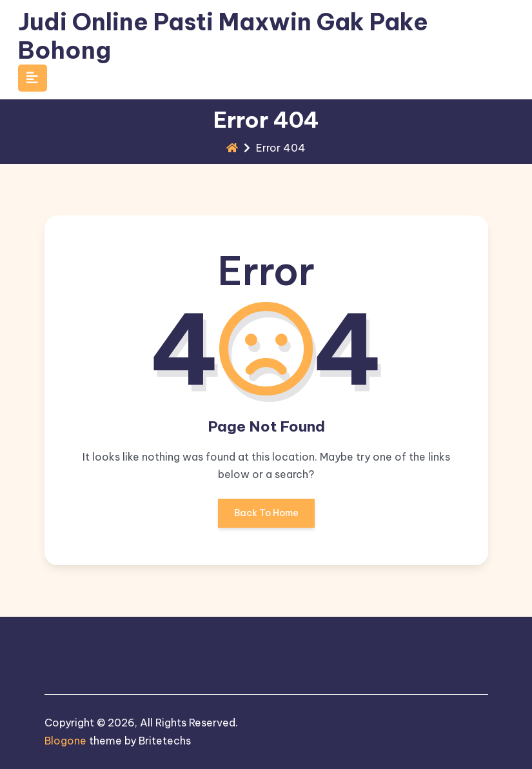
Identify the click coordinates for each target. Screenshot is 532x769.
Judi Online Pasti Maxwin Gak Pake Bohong (223, 36)
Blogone (65, 741)
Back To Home (266, 517)
